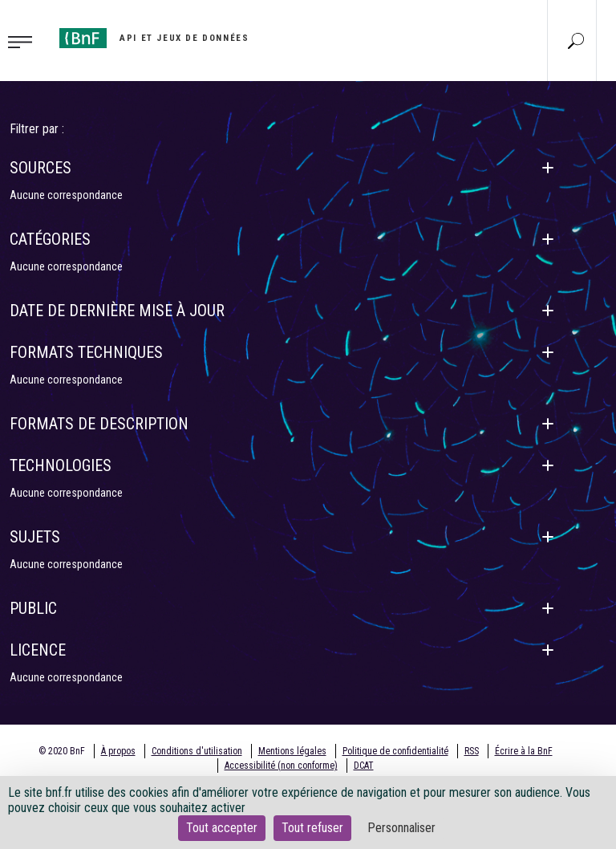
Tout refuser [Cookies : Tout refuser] (312, 828)
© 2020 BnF (62, 751)
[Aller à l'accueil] (154, 38)
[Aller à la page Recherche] (576, 40)
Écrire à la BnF (524, 751)
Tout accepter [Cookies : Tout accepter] (222, 828)
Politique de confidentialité (395, 751)
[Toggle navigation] (25, 41)
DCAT (364, 766)
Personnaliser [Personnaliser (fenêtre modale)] (401, 828)
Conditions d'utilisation (197, 751)
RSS (472, 751)
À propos (118, 751)
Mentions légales (292, 751)
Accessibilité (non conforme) (281, 766)
